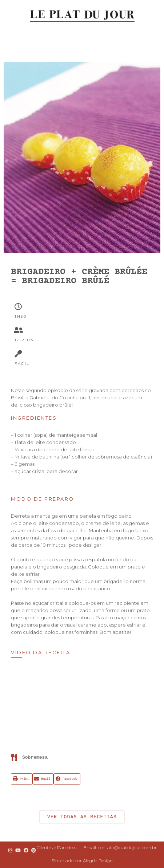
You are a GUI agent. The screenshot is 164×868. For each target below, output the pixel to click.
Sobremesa (35, 757)
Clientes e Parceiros (57, 847)
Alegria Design (98, 861)
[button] (82, 817)
